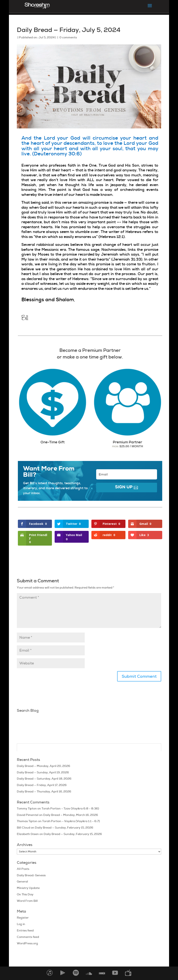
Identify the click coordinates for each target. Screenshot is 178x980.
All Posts (23, 869)
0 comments (68, 37)
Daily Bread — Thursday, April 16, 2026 (44, 791)
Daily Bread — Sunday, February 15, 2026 (64, 828)
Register (23, 918)
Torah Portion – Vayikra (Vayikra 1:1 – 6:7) (71, 821)
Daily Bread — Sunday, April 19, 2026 (43, 772)
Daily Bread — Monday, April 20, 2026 (44, 766)
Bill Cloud (23, 828)
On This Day (25, 894)
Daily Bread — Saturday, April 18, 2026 (44, 779)
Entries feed (25, 930)
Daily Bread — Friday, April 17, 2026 (42, 785)
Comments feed (28, 937)
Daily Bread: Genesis (31, 875)
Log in (21, 924)
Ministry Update (28, 888)
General (22, 881)
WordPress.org (27, 943)
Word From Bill (27, 901)
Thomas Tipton (27, 821)
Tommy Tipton (27, 808)
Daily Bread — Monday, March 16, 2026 (71, 815)
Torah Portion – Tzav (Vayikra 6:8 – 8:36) (70, 808)
